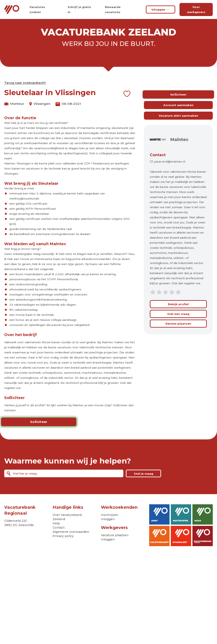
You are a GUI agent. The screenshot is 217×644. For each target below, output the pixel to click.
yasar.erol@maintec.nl (170, 161)
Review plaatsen (178, 324)
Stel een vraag (178, 314)
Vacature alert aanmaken (178, 116)
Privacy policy (63, 536)
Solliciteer (39, 422)
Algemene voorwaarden (71, 532)
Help (56, 523)
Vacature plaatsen (115, 535)
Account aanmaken (178, 105)
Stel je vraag (144, 474)
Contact (158, 155)
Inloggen (161, 10)
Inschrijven (110, 515)
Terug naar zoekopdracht (25, 83)
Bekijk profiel (178, 304)
